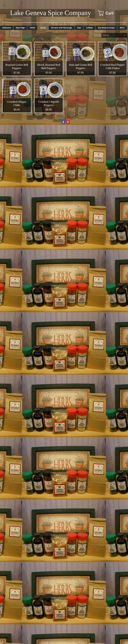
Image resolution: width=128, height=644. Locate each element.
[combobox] (114, 35)
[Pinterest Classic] (68, 122)
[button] (4, 5)
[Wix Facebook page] (63, 122)
